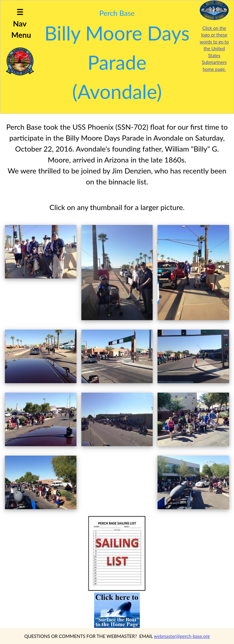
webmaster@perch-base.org (182, 636)
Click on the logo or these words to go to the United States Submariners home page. (214, 49)
